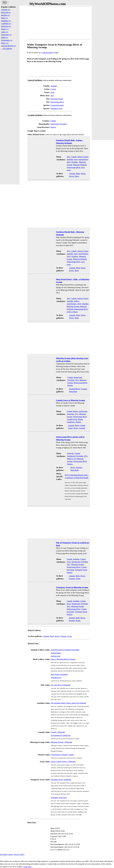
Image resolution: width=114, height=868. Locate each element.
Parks (5, 37)
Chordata (75, 162)
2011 (52, 96)
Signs (5, 43)
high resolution (48, 53)
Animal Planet (56, 653)
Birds (78, 174)
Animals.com (56, 656)
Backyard (6, 12)
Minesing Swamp (57, 99)
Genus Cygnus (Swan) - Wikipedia (63, 762)
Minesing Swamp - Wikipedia (61, 742)
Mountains (6, 35)
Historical (6, 26)
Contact (10, 854)
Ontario (53, 127)
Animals (72, 174)
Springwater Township (59, 124)
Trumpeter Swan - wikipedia (61, 780)
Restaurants (7, 40)
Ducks (83, 174)
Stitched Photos (74, 389)
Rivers (71, 176)
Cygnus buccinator (57, 105)
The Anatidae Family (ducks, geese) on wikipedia (68, 703)
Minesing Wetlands (80, 165)
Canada (53, 121)
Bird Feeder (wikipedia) (59, 674)
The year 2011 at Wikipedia (61, 685)
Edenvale (70, 453)
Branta (76, 411)
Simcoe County (83, 157)
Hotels (5, 29)
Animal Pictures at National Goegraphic (65, 650)
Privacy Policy (19, 854)
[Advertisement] (59, 23)
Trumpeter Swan (56, 108)
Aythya (76, 301)
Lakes (5, 32)
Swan (52, 92)
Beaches (6, 15)
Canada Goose (72, 419)
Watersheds (73, 392)
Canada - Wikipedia (58, 732)
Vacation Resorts (9, 46)
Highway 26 (71, 459)
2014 (68, 162)
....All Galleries (7, 49)
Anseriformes (83, 159)
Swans (78, 579)
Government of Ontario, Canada (62, 755)
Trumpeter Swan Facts (59, 798)
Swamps (84, 389)
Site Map (3, 854)
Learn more (27, 867)
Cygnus (53, 89)
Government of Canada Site (61, 735)
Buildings (6, 21)
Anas (76, 159)
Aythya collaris (72, 312)
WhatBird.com (56, 678)
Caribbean (6, 24)
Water (77, 176)
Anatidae (54, 86)
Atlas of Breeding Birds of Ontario (63, 659)
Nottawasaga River (57, 102)
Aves (68, 157)
